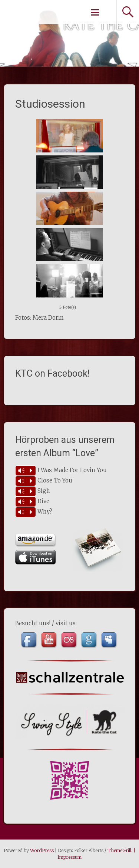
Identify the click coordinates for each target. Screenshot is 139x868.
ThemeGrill (119, 850)
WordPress (42, 850)
